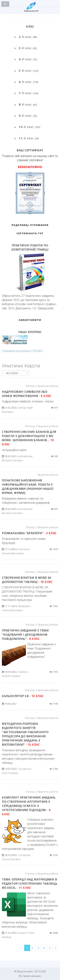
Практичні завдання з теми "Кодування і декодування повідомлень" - (25, 635)
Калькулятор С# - (23, 696)
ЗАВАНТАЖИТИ (30, 320)
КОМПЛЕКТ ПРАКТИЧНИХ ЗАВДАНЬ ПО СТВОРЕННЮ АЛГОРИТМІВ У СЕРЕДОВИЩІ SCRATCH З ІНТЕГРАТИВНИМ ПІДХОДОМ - (29, 806)
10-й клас (30, 426)
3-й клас (30, 527)
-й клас (28, 37)
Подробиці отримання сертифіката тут (30, 229)
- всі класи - (12, 373)
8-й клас (30, 386)
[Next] (55, 948)
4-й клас (30, 792)
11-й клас (30, 874)
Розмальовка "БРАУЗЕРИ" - (29, 533)
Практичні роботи (48, 386)
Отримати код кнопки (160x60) (22, 351)
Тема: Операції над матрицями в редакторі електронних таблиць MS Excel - (30, 883)
